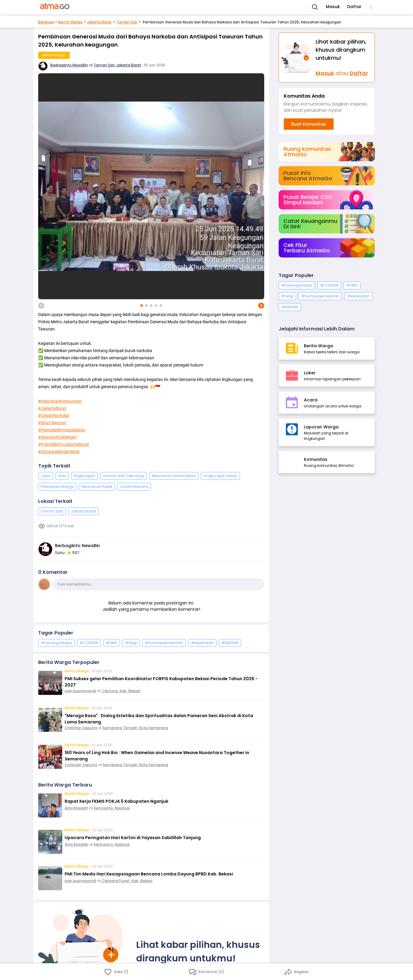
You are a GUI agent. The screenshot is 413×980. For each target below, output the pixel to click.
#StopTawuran (52, 423)
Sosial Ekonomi (134, 487)
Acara (311, 400)
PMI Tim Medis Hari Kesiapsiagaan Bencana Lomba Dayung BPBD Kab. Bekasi (149, 874)
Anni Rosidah (76, 808)
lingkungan (85, 476)
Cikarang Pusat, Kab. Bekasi (127, 881)
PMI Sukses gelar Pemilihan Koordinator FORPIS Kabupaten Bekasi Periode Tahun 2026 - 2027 (161, 682)
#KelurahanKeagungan (60, 401)
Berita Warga (70, 22)
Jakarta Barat (99, 22)
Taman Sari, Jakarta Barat (117, 65)
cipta (46, 476)
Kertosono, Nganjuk (112, 808)
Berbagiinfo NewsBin (69, 65)
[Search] (315, 7)
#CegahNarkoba (54, 415)
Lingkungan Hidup (220, 476)
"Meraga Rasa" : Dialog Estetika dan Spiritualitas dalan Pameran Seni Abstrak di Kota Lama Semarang (159, 719)
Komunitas (316, 459)
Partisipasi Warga (57, 487)
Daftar (354, 7)
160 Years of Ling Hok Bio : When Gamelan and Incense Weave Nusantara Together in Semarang (157, 756)
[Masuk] (297, 58)
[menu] (371, 7)
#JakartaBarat (52, 408)
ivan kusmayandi (80, 691)
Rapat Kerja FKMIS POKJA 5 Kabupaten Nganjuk (116, 801)
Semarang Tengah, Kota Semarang (135, 728)
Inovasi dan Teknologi (124, 476)
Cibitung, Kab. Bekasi (121, 691)
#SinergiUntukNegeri (57, 437)
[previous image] (41, 306)
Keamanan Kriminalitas (174, 476)
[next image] (261, 306)
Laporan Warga (321, 427)
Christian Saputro (81, 728)
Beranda (46, 22)
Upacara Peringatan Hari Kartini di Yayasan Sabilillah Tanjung (133, 838)
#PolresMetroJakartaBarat (64, 444)
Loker (310, 373)
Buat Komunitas (309, 124)
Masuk (333, 7)
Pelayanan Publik (97, 487)
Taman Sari (127, 22)
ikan (62, 476)
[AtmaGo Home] (55, 7)
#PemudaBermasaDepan (62, 430)
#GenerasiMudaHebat (59, 452)
